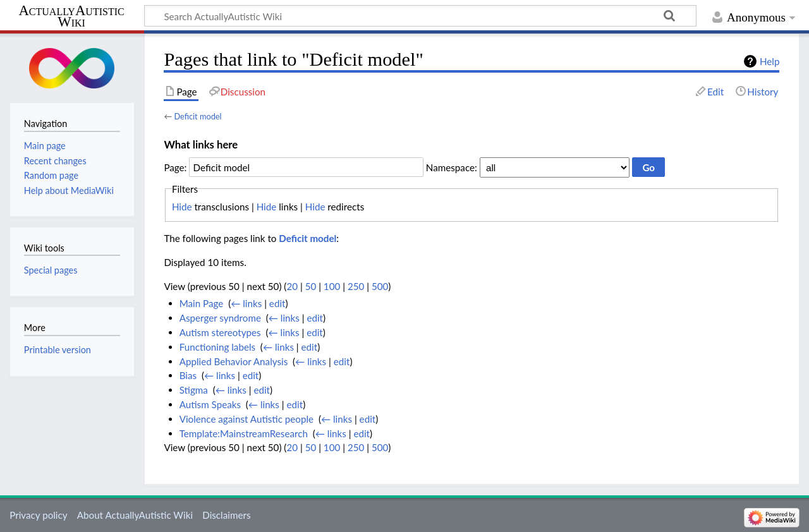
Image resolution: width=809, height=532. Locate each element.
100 (332, 286)
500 (380, 286)
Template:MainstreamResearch (244, 433)
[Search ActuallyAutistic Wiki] (420, 16)
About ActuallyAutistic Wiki (135, 515)
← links (246, 303)
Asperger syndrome (220, 318)
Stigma (194, 390)
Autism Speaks (210, 404)
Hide (182, 207)
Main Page (202, 303)
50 (311, 286)
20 (292, 286)
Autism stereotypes (220, 332)
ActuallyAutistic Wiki (71, 16)
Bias (188, 375)
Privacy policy (38, 515)
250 (356, 286)
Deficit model (198, 116)
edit (277, 303)
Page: (175, 167)
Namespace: (452, 167)
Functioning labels (217, 347)
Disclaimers (226, 515)
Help (769, 61)
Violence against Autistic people (246, 419)
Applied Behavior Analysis (234, 361)
